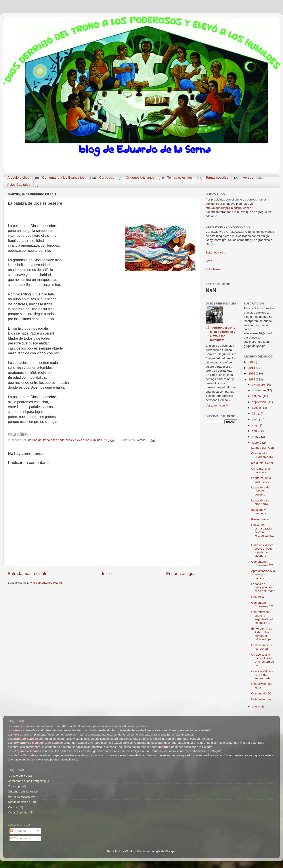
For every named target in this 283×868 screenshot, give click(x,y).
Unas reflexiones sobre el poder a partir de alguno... (262, 550)
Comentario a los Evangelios (63, 177)
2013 (252, 379)
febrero (257, 443)
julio (255, 413)
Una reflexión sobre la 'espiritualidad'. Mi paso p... (263, 617)
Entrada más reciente (28, 574)
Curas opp (107, 177)
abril (255, 431)
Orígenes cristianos (140, 177)
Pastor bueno (260, 519)
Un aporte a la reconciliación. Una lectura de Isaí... (263, 660)
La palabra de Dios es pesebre (260, 491)
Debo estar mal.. (262, 699)
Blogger (170, 851)
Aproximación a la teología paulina (263, 574)
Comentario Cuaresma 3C (262, 455)
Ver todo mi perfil (217, 406)
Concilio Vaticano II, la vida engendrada (263, 675)
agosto (257, 408)
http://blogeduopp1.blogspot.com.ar (229, 208)
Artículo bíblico (18, 177)
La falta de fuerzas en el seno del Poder (263, 587)
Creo (209, 261)
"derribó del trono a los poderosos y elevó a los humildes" (223, 334)
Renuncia (257, 597)
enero (256, 706)
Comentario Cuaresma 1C (262, 604)
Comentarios (21, 838)
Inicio (107, 574)
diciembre (259, 385)
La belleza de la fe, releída (262, 647)
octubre (257, 396)
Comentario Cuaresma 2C (262, 563)
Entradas (18, 831)
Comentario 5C (261, 693)
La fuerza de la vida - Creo (261, 480)
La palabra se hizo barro (260, 502)
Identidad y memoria (259, 512)
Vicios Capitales (18, 184)
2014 (252, 373)
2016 (252, 362)
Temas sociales (217, 177)
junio (256, 419)
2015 (252, 368)
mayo (256, 425)
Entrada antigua (181, 574)
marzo (257, 437)
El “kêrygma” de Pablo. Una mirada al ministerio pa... (263, 634)
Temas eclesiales (180, 177)
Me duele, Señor (262, 463)
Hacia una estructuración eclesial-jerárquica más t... (263, 532)
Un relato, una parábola (261, 470)
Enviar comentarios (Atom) (44, 583)
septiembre (260, 402)
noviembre (259, 390)
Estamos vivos (215, 252)
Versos (248, 177)
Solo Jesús (213, 269)
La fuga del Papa (262, 448)
